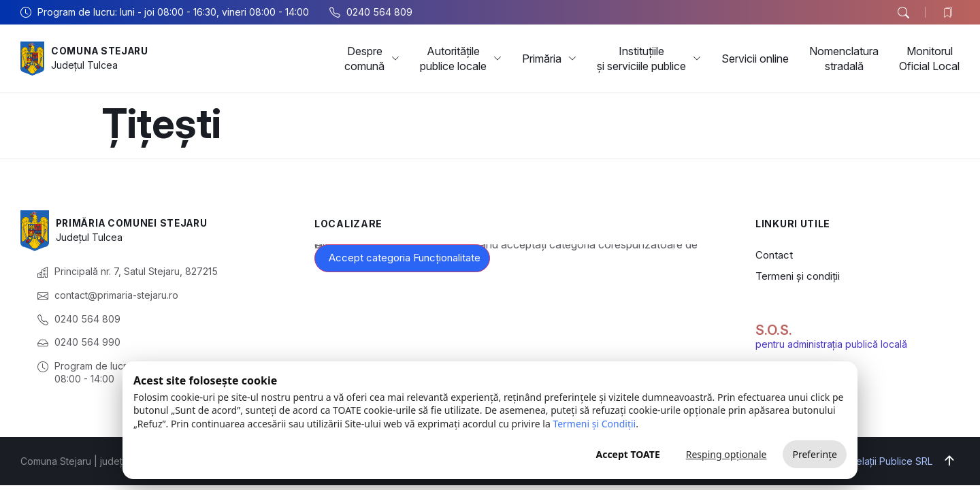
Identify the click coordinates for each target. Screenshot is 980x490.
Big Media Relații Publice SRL (867, 461)
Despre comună (372, 59)
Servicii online (755, 59)
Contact (774, 255)
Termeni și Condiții (594, 424)
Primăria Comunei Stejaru (135, 223)
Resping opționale (726, 454)
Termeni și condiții (798, 276)
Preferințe (815, 454)
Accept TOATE (627, 454)
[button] (903, 13)
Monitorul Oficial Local (929, 59)
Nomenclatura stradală (844, 59)
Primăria (549, 59)
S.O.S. (774, 330)
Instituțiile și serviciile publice (649, 59)
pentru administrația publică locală (831, 344)
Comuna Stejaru (102, 51)
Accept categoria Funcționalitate (405, 258)
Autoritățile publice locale (461, 59)
